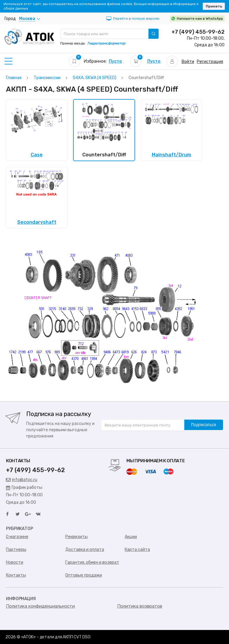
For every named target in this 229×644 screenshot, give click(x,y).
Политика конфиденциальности (40, 606)
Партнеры (16, 550)
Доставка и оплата (85, 550)
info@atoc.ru (22, 480)
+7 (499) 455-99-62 (198, 32)
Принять (214, 6)
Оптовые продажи (84, 575)
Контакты (16, 575)
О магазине (17, 537)
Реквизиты (76, 537)
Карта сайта (137, 550)
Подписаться (204, 425)
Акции (131, 537)
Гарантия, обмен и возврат (92, 562)
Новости (15, 562)
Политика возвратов (140, 606)
